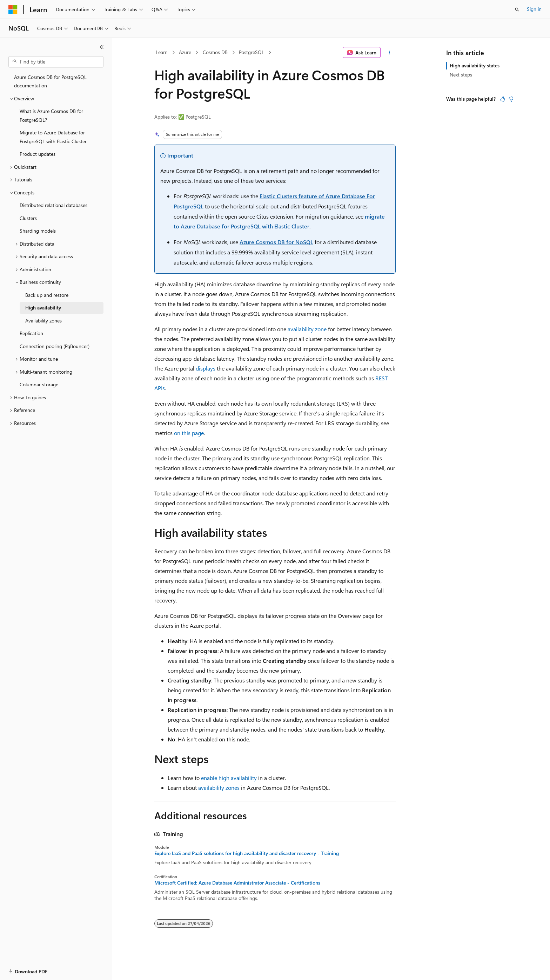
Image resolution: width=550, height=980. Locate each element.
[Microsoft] (13, 9)
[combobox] (56, 62)
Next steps (461, 75)
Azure (185, 52)
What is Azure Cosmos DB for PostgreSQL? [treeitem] (51, 115)
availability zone (307, 329)
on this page (189, 433)
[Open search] (517, 9)
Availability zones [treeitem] (43, 321)
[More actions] (390, 53)
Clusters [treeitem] (28, 218)
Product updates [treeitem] (38, 154)
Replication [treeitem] (31, 333)
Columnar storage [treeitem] (39, 384)
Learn (162, 52)
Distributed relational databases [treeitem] (53, 205)
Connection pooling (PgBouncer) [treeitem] (55, 346)
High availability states (475, 65)
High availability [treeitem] (43, 308)
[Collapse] (102, 47)
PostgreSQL (251, 52)
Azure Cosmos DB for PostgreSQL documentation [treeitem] (50, 81)
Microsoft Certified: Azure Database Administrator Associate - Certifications (237, 883)
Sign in (534, 9)
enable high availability (229, 778)
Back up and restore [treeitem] (47, 295)
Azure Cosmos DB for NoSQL (276, 242)
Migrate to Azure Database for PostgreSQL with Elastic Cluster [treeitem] (53, 137)
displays (206, 368)
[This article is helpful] (503, 99)
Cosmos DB (215, 52)
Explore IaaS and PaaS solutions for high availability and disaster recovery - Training (247, 853)
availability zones (219, 788)
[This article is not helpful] (511, 99)
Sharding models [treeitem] (38, 231)
